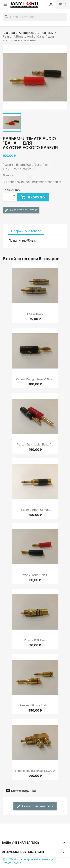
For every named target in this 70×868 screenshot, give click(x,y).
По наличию (18, 240)
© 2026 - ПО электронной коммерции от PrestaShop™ (31, 861)
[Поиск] (35, 17)
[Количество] (7, 197)
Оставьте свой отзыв (21, 210)
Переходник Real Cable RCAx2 (35, 771)
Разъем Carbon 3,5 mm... (35, 510)
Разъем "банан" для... (35, 575)
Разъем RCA (35, 314)
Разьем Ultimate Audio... (35, 705)
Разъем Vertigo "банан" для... (35, 379)
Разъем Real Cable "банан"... (35, 444)
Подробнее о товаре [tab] (26, 231)
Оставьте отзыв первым (35, 806)
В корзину (33, 197)
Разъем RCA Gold (35, 640)
